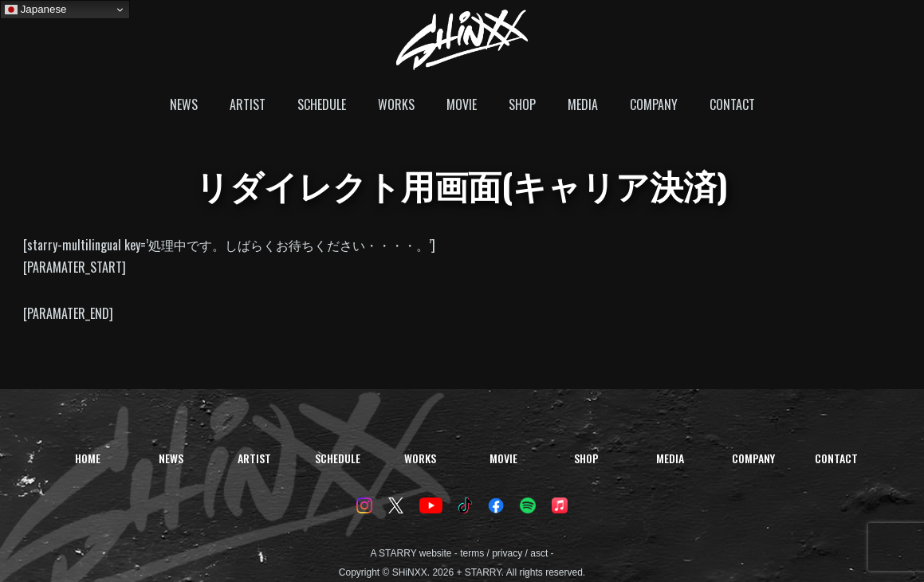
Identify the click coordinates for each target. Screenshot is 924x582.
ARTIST (248, 104)
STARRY (397, 553)
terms (472, 553)
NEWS (184, 104)
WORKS (396, 104)
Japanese (36, 10)
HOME (88, 458)
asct (539, 553)
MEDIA (583, 104)
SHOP (522, 104)
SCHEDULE (322, 104)
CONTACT (732, 104)
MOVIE (462, 104)
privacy (507, 553)
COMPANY (654, 104)
